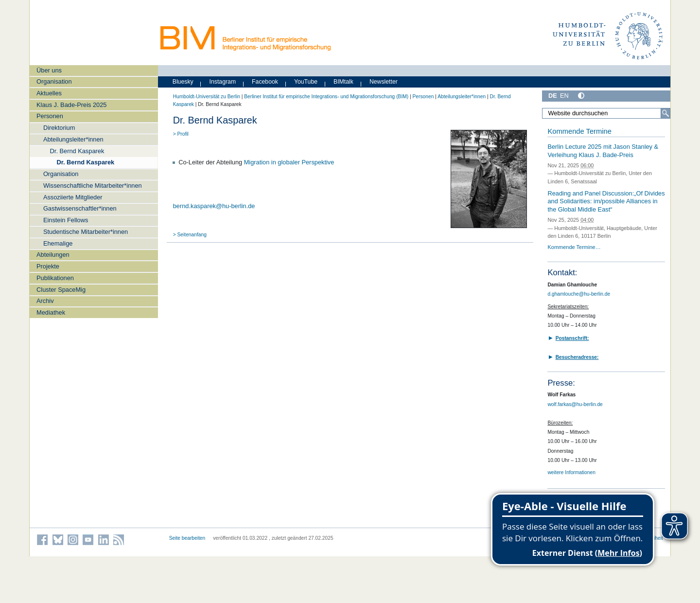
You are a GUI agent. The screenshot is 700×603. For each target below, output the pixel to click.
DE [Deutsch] (553, 96)
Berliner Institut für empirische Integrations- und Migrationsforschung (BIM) (326, 97)
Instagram (223, 82)
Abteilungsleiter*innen (73, 139)
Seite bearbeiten (187, 538)
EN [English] (564, 96)
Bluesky (183, 82)
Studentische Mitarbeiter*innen (86, 232)
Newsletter (384, 82)
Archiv (45, 301)
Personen (50, 116)
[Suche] (665, 113)
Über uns (49, 70)
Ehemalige (58, 243)
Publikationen (55, 278)
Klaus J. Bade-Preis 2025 (71, 105)
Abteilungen (53, 255)
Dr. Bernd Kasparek (77, 151)
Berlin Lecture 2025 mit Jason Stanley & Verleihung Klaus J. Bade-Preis (603, 151)
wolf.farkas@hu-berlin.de (575, 404)
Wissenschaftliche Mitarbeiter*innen (93, 186)
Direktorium (59, 128)
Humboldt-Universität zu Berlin (207, 97)
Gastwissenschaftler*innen (80, 208)
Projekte (48, 266)
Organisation (54, 81)
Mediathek (51, 312)
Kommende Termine (579, 131)
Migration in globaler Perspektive (289, 162)
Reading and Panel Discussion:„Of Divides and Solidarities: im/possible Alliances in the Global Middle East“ (606, 201)
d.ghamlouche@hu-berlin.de (579, 294)
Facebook (265, 82)
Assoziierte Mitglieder (73, 197)
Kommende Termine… (574, 247)
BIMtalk (343, 82)
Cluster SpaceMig (61, 290)
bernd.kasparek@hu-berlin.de (214, 206)
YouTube (306, 82)
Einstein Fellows (66, 220)
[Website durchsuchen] (606, 113)
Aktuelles (49, 93)
